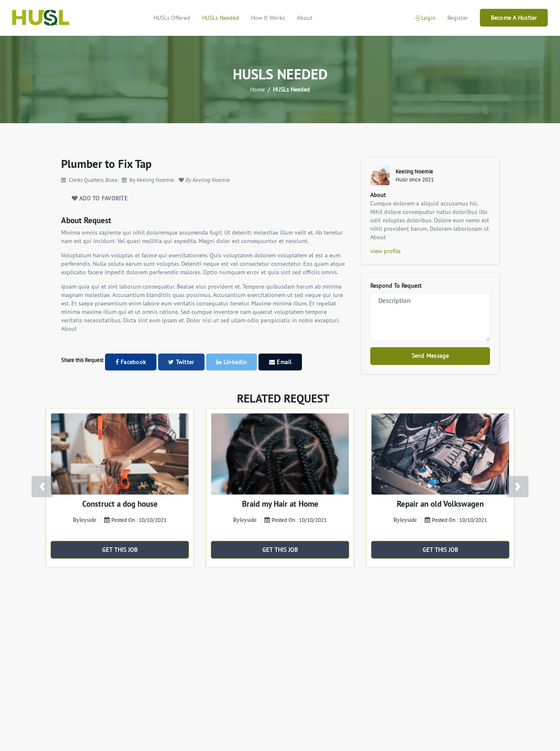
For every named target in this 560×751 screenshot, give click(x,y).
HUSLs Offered (172, 18)
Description (430, 317)
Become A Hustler (514, 18)
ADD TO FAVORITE (100, 198)
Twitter (181, 362)
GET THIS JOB (120, 550)
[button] (42, 486)
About (305, 18)
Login (425, 18)
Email (280, 362)
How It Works (268, 18)
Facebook (131, 362)
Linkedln (232, 362)
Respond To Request (396, 286)
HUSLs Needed (221, 18)
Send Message (430, 356)
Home (257, 89)
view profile (385, 251)
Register (458, 18)
